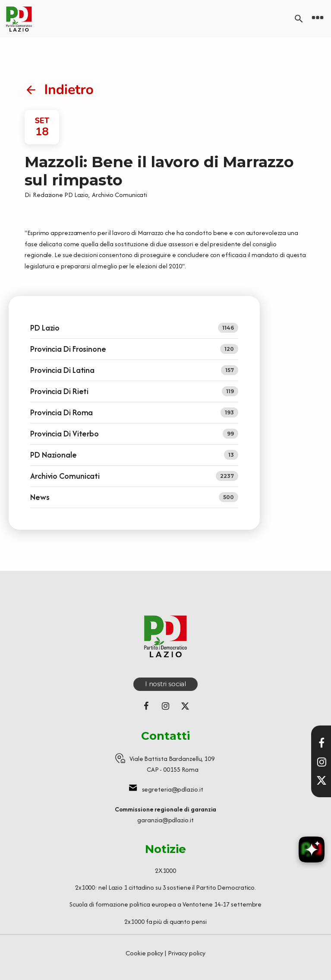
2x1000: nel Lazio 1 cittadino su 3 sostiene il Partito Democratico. (165, 887)
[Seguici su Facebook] (146, 706)
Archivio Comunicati (120, 195)
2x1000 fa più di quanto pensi (165, 921)
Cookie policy (144, 953)
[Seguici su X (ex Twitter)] (185, 706)
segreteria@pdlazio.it (173, 789)
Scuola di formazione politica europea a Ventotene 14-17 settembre (166, 904)
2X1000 (165, 870)
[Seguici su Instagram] (166, 706)
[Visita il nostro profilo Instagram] (322, 762)
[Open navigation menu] (318, 19)
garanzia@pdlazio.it (165, 820)
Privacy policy (187, 953)
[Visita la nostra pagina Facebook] (322, 743)
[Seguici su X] (322, 780)
